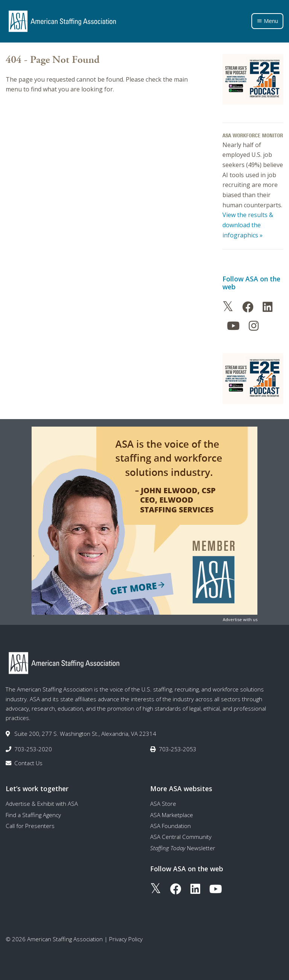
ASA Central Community (181, 837)
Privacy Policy (126, 939)
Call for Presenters (30, 826)
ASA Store (163, 804)
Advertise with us (240, 619)
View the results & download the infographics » (248, 225)
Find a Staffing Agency (33, 815)
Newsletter (183, 848)
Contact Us (28, 763)
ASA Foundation (170, 826)
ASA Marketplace (172, 815)
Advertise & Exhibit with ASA (42, 804)
